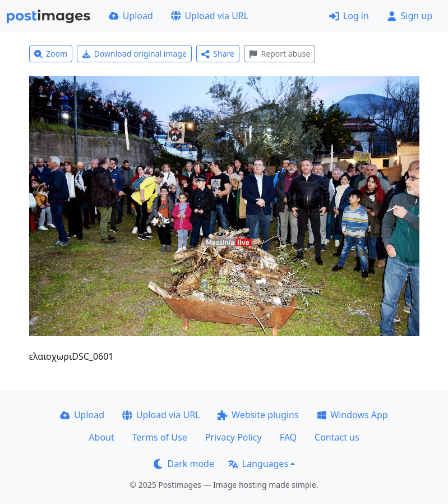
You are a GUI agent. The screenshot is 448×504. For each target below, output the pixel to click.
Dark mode (184, 464)
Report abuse (280, 54)
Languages (258, 464)
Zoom (51, 54)
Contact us (337, 437)
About (101, 437)
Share (218, 54)
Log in (349, 16)
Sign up (410, 16)
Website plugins (258, 415)
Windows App (352, 415)
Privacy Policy (234, 437)
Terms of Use (160, 437)
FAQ (288, 437)
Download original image (134, 54)
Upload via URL (210, 16)
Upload (131, 16)
